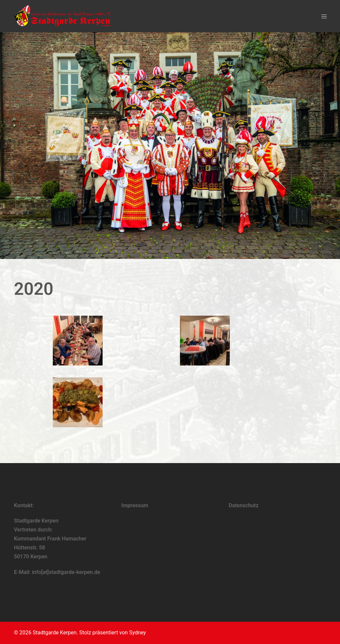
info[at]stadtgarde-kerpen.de (66, 572)
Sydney (138, 633)
